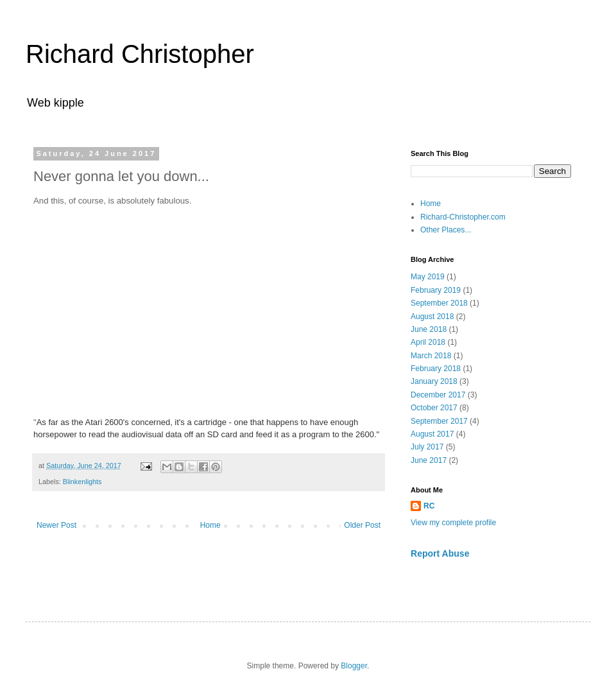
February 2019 (436, 290)
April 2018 (428, 342)
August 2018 (432, 317)
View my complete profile (453, 523)
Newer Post (56, 525)
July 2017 (427, 447)
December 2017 (438, 395)
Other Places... (446, 230)
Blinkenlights (82, 482)
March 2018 (431, 356)
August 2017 (432, 434)
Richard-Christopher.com (463, 217)
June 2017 (429, 460)
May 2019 (428, 277)
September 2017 (439, 421)
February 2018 (436, 369)
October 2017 (434, 408)
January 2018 (434, 381)
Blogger (354, 666)
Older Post (362, 525)
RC (429, 506)
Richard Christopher (140, 54)
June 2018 (429, 329)
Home (210, 525)
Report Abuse (440, 553)
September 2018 (439, 303)
